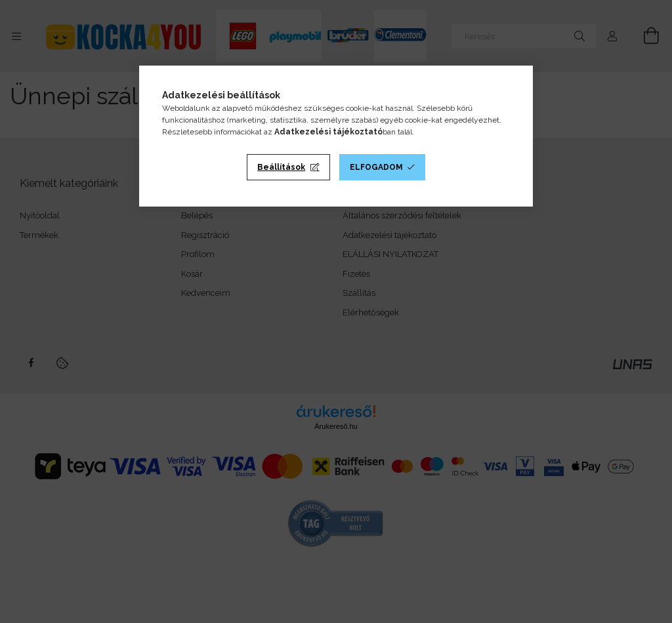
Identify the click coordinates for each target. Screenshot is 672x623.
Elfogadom (376, 167)
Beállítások (281, 167)
